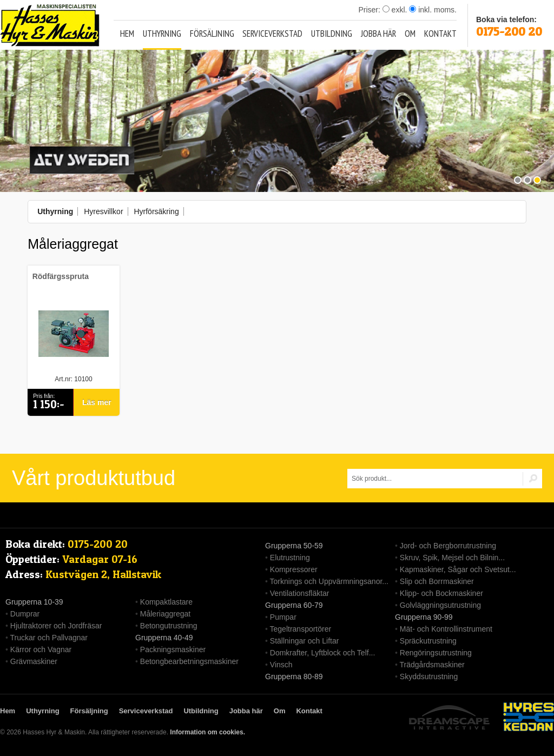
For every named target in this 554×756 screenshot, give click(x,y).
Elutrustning (290, 558)
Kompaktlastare (166, 602)
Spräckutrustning (428, 641)
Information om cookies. (207, 732)
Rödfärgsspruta (61, 276)
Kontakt (440, 34)
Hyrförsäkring (156, 211)
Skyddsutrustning (429, 677)
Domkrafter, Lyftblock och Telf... (323, 653)
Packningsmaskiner (173, 649)
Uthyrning (162, 34)
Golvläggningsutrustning (440, 605)
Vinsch (281, 665)
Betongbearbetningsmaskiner (189, 661)
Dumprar (25, 614)
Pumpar (283, 617)
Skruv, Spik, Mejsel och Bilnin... (452, 558)
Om (410, 34)
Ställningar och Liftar (305, 641)
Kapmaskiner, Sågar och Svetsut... (458, 569)
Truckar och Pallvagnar (49, 638)
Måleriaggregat (165, 614)
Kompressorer (294, 569)
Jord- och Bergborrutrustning (448, 546)
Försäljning (212, 34)
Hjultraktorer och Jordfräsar (56, 626)
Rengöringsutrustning (436, 653)
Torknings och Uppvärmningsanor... (329, 581)
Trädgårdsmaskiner (432, 665)
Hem (127, 34)
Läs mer (97, 402)
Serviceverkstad (272, 34)
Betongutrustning (169, 626)
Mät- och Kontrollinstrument (446, 629)
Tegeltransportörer (301, 629)
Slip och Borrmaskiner (437, 581)
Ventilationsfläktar (300, 593)
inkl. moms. (433, 10)
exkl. (395, 10)
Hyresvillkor (103, 211)
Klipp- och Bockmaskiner (441, 593)
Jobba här (378, 34)
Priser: (370, 10)
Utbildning (332, 34)
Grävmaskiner (34, 661)
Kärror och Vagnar (41, 649)
